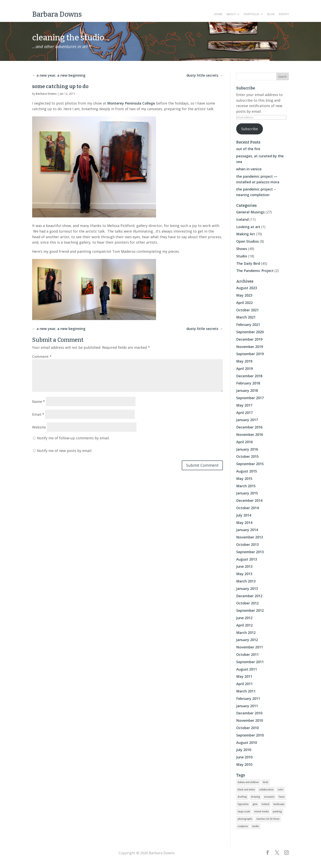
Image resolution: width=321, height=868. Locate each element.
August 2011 (247, 669)
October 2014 (247, 508)
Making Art (246, 234)
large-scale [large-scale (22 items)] (244, 811)
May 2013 (244, 574)
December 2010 (249, 713)
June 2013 (244, 566)
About (231, 14)
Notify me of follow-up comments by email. (73, 438)
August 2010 (247, 743)
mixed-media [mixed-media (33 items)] (261, 811)
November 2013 (250, 537)
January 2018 (247, 390)
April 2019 (244, 369)
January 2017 (247, 420)
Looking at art (248, 227)
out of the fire (248, 149)
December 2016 (249, 427)
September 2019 (250, 354)
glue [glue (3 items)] (255, 804)
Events (284, 14)
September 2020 (250, 332)
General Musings (250, 212)
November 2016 (250, 434)
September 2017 (250, 398)
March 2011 (246, 691)
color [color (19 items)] (281, 790)
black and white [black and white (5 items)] (246, 790)
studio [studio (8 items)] (256, 826)
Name (39, 402)
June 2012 (244, 618)
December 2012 (249, 596)
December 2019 (249, 339)
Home (218, 14)
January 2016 (247, 449)
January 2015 (247, 493)
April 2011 (244, 684)
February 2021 (248, 325)
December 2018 (249, 376)
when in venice (249, 169)
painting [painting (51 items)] (277, 811)
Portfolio (251, 14)
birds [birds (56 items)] (266, 782)
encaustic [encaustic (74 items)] (269, 797)
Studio (242, 256)
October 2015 (247, 456)
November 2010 (250, 720)
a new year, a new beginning (61, 75)
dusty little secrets (202, 75)
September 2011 (250, 662)
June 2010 (244, 757)
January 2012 (247, 640)
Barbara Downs (46, 94)
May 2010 (244, 764)
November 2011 (250, 647)
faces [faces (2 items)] (282, 797)
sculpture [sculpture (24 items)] (243, 826)
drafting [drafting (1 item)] (242, 797)
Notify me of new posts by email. (65, 451)
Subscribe (250, 129)
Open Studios (248, 241)
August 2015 (247, 471)
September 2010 (250, 735)
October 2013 (247, 544)
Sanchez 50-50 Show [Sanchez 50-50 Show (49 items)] (268, 819)
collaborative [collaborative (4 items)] (266, 790)
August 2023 (247, 288)
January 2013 (247, 588)
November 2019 (250, 347)
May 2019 (244, 361)
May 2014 (244, 523)
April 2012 (244, 625)
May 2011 (244, 676)
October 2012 (247, 603)
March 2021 (246, 317)
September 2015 (250, 464)
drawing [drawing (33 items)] (255, 797)
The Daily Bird (248, 263)
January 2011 (247, 706)
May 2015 (244, 479)
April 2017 (244, 413)
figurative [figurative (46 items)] (243, 804)
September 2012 (250, 610)
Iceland (242, 219)
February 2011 (248, 698)
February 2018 (248, 383)
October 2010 (247, 728)
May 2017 (244, 405)
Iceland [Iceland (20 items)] (265, 804)
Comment (42, 357)
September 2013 (250, 552)
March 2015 (246, 486)
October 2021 (247, 310)
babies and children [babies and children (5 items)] (248, 782)
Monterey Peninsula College (131, 103)
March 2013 (246, 581)
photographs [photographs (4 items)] (245, 819)
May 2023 (244, 295)
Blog (271, 14)
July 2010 (244, 750)
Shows (242, 249)
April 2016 (244, 442)
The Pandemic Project (255, 271)
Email (38, 414)
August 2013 (247, 559)
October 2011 (247, 654)
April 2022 (244, 303)
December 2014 (249, 500)
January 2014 (247, 530)
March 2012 (246, 633)
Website (39, 427)
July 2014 (244, 515)
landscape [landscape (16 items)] (279, 804)
